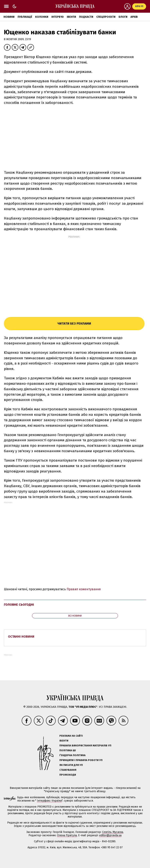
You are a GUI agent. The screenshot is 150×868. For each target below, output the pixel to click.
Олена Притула (67, 835)
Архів (134, 17)
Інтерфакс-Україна (49, 801)
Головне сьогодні (19, 605)
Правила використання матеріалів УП (85, 745)
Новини (9, 17)
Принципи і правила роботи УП (81, 760)
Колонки (42, 17)
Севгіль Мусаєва (113, 832)
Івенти (71, 17)
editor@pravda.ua (110, 835)
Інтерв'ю (58, 17)
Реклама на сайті (71, 736)
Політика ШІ (68, 750)
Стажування (68, 770)
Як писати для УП (71, 765)
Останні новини (21, 637)
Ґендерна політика (72, 755)
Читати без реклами (74, 323)
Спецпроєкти (106, 17)
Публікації (25, 17)
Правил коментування (84, 589)
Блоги (123, 17)
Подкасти (86, 17)
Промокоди (68, 775)
